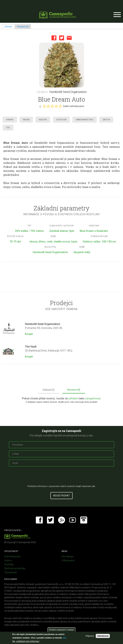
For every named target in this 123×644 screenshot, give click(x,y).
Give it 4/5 (56, 106)
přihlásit (74, 398)
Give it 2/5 (48, 106)
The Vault (31, 347)
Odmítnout (103, 636)
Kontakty (9, 564)
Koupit (29, 334)
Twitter (62, 38)
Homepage (67, 556)
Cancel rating (40, 106)
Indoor (43, 120)
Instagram (84, 520)
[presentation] (62, 477)
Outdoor (61, 120)
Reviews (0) (23, 27)
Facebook (54, 38)
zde (64, 638)
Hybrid (10, 120)
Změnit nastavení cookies (61, 630)
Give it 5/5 (60, 106)
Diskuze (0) (49, 390)
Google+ (62, 520)
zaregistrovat (93, 398)
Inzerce (8, 560)
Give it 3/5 (52, 106)
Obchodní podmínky (15, 568)
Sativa (106, 120)
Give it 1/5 (44, 106)
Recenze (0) (74, 390)
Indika (26, 120)
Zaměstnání (11, 572)
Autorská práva (12, 556)
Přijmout (90, 636)
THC (8, 128)
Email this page (69, 38)
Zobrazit (9, 27)
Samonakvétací (85, 120)
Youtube (73, 520)
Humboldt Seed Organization (68, 92)
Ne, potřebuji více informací (26, 641)
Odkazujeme (68, 560)
